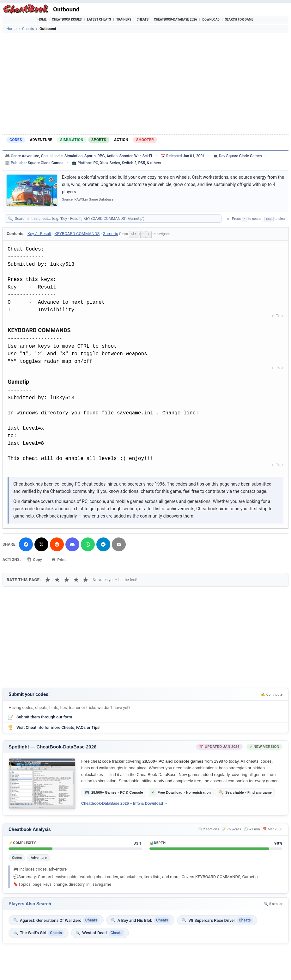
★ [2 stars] (57, 578)
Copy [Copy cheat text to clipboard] (36, 558)
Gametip (110, 234)
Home (42, 19)
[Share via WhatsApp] (88, 544)
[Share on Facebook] (26, 544)
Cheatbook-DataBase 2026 (176, 19)
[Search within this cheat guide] (116, 219)
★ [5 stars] (86, 578)
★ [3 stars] (67, 578)
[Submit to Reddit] (57, 544)
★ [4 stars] (76, 578)
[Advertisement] (145, 84)
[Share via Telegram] (103, 544)
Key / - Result (39, 234)
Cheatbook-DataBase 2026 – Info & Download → (124, 802)
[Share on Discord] (72, 544)
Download (211, 19)
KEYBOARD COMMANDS (77, 234)
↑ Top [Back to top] (277, 316)
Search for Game (239, 19)
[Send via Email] (119, 544)
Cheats (142, 19)
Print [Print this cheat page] (62, 558)
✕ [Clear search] (228, 219)
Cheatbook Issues (67, 19)
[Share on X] (41, 544)
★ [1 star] (48, 578)
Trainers (124, 19)
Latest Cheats (99, 19)
